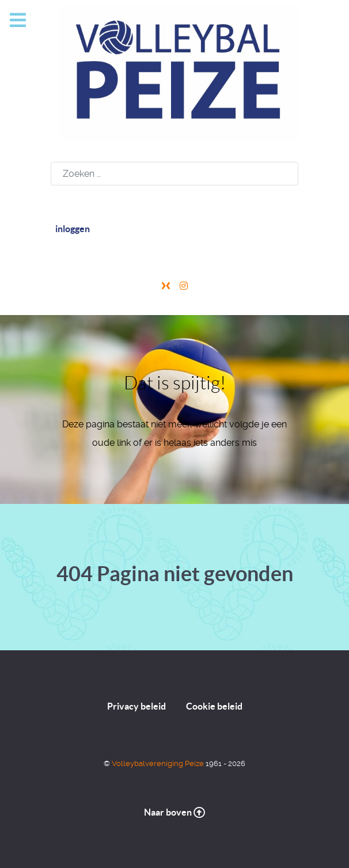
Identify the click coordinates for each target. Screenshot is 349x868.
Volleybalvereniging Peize (159, 763)
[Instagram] (184, 286)
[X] (167, 286)
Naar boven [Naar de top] (174, 812)
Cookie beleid (214, 706)
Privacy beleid (136, 706)
